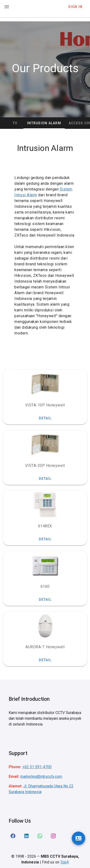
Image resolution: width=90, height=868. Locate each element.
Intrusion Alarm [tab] (55, 123)
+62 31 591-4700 (37, 767)
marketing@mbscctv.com (41, 776)
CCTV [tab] (23, 123)
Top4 (64, 862)
